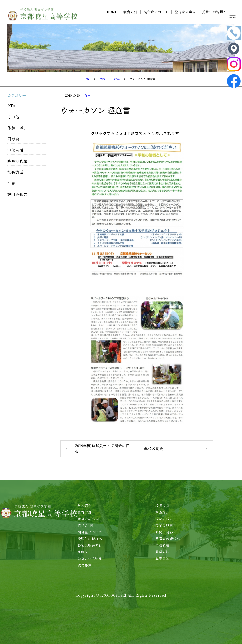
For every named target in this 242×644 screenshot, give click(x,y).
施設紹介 (162, 512)
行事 (87, 95)
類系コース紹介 (90, 558)
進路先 (83, 552)
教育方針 (130, 12)
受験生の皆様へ (214, 12)
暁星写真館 (17, 161)
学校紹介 (85, 506)
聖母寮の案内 (185, 12)
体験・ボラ (17, 128)
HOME (112, 12)
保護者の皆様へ (168, 539)
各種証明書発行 (90, 545)
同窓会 (13, 139)
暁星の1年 (163, 519)
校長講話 (15, 172)
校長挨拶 (162, 506)
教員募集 (85, 565)
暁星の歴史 (164, 525)
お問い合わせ (166, 532)
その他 (13, 117)
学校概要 (162, 545)
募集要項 (162, 558)
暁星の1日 (85, 525)
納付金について (156, 12)
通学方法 (162, 552)
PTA (11, 106)
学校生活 (15, 150)
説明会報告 (17, 194)
